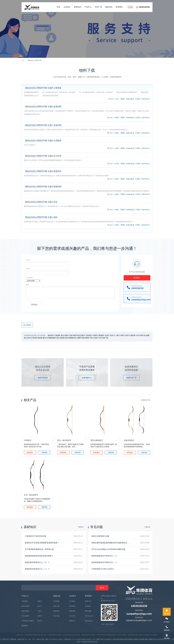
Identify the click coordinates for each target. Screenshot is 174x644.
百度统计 (147, 635)
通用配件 (25, 626)
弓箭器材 (25, 601)
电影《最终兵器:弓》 (21, 639)
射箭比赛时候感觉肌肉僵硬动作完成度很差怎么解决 (112, 543)
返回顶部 (167, 638)
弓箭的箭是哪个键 (144, 639)
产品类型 (29, 278)
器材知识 (56, 611)
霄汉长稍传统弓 (97, 440)
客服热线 (167, 630)
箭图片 (99, 639)
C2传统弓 (28, 440)
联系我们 (119, 7)
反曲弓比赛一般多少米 (44, 639)
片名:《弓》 (32, 639)
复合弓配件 (25, 606)
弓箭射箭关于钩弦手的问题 (36, 536)
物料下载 (38, 60)
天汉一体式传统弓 (31, 495)
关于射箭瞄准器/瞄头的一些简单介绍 (39, 549)
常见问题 (56, 616)
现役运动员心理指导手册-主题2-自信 (41, 202)
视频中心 (72, 621)
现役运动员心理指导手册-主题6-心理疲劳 (43, 141)
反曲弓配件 (25, 611)
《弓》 (94, 639)
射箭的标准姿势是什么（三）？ (37, 562)
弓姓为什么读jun (58, 639)
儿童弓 (40, 611)
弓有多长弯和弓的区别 (84, 639)
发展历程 (72, 611)
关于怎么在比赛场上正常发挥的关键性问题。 (109, 549)
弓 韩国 (11, 639)
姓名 (28, 260)
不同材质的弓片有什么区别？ (103, 569)
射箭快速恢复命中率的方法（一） (105, 562)
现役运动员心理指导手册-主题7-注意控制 (43, 125)
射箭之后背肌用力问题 (100, 536)
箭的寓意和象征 (119, 639)
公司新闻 (56, 601)
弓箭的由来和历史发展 (89, 642)
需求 (27, 285)
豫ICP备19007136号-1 (136, 635)
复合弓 (40, 606)
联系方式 (88, 601)
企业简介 (67, 7)
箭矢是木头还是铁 (157, 639)
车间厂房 (98, 7)
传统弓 (40, 616)
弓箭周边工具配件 (28, 621)
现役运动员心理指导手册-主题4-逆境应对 (43, 171)
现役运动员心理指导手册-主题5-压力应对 (43, 156)
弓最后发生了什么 (70, 639)
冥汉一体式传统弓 (64, 440)
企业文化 (72, 616)
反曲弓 (40, 601)
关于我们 (72, 601)
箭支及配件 (25, 616)
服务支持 (109, 7)
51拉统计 (154, 635)
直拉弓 (40, 621)
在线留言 (88, 606)
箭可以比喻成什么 (107, 639)
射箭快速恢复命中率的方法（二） (105, 556)
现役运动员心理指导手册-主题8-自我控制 (43, 107)
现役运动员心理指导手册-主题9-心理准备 (43, 88)
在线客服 (167, 614)
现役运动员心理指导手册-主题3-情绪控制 (43, 187)
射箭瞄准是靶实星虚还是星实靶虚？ (39, 556)
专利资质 (72, 606)
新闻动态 (78, 7)
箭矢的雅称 (134, 639)
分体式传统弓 (129, 440)
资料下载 (56, 606)
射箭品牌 (127, 639)
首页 (58, 7)
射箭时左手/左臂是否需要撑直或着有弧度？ (42, 543)
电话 (28, 269)
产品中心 (88, 7)
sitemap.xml (89, 616)
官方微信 (167, 622)
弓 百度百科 (4, 639)
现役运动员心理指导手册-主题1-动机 (41, 217)
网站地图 (88, 611)
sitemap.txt (89, 621)
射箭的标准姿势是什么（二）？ (37, 569)
